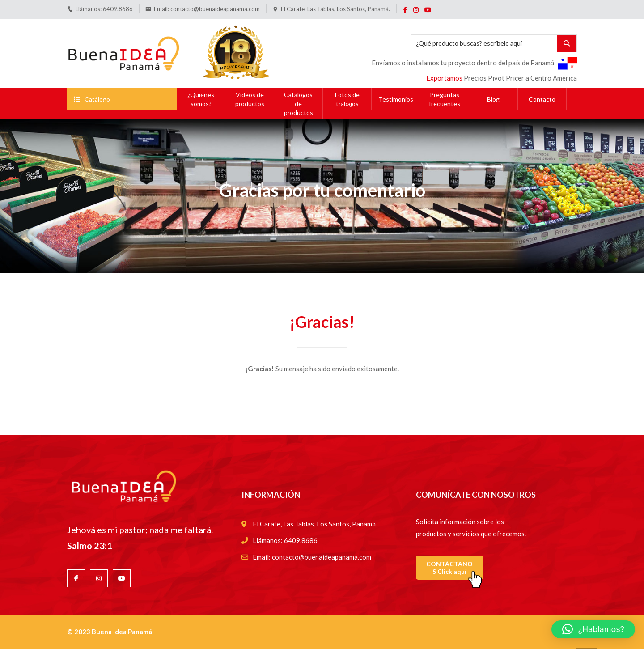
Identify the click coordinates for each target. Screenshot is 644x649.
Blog (493, 99)
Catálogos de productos (299, 104)
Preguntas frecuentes (445, 99)
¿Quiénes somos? (201, 99)
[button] (593, 629)
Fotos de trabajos (347, 99)
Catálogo (92, 99)
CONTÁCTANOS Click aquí (449, 568)
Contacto (542, 99)
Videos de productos (250, 99)
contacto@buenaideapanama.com (215, 9)
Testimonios (396, 99)
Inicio (316, 215)
